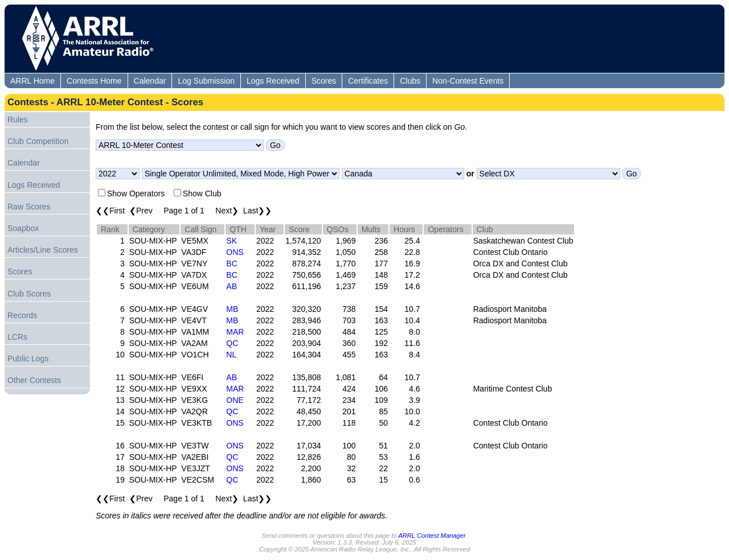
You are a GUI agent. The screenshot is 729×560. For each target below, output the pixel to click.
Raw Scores (29, 207)
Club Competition (38, 141)
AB (232, 286)
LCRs (17, 337)
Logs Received (273, 81)
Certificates (368, 81)
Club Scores (29, 294)
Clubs (410, 81)
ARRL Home (32, 81)
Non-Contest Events (468, 81)
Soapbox (23, 228)
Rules (18, 120)
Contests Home (94, 81)
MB (232, 309)
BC (232, 263)
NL (231, 355)
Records (22, 315)
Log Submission (206, 81)
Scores (324, 81)
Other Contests (34, 380)
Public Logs (28, 359)
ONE (235, 400)
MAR (235, 332)
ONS (235, 252)
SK (232, 241)
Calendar (150, 81)
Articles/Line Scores (43, 250)
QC (232, 343)
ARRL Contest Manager (432, 536)
